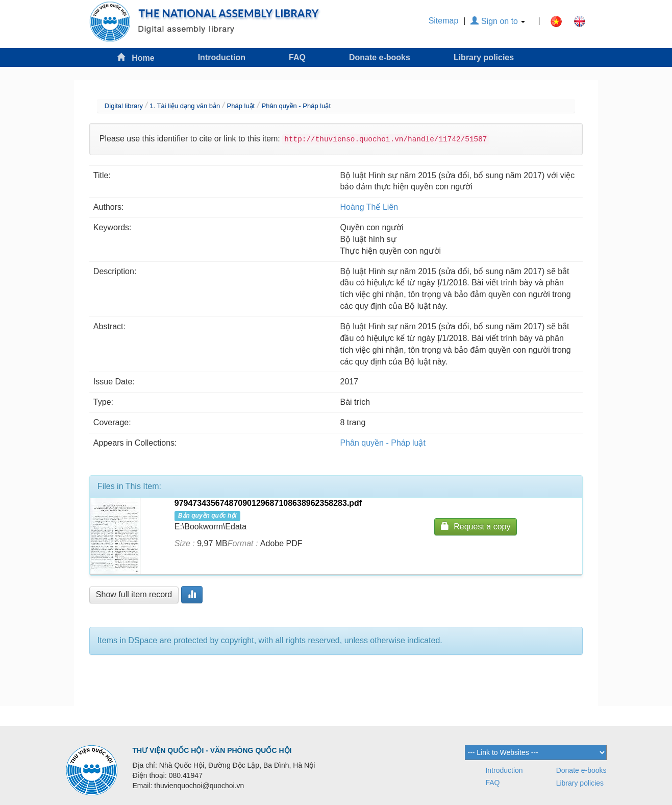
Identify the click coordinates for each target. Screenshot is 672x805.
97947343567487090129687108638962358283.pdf (268, 503)
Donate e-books (380, 57)
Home (136, 57)
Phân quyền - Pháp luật (296, 106)
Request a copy (476, 526)
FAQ (297, 57)
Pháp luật (241, 106)
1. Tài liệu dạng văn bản (185, 106)
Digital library (124, 106)
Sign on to (498, 21)
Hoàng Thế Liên (369, 207)
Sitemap (444, 21)
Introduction (222, 57)
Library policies (484, 57)
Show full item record (134, 594)
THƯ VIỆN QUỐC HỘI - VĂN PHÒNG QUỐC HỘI (212, 750)
